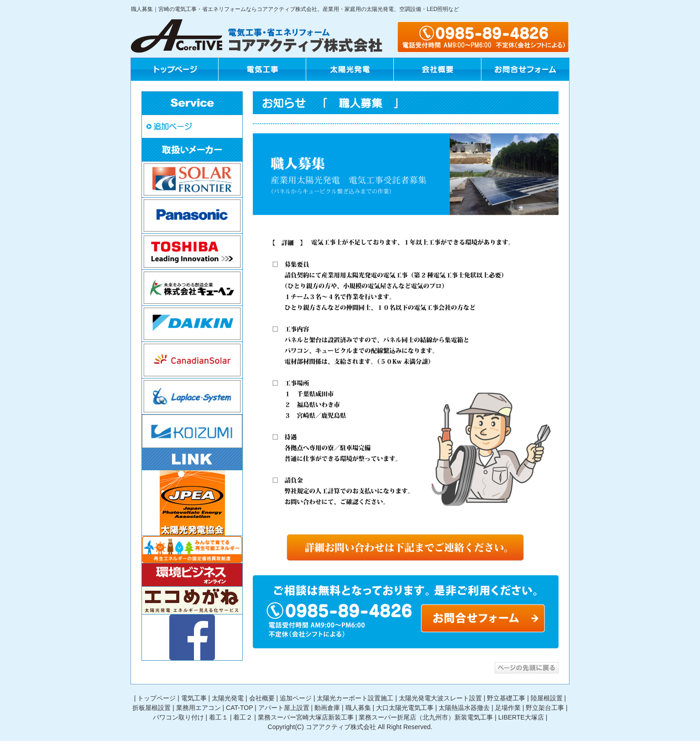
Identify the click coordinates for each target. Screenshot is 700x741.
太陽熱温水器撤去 (464, 708)
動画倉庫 (327, 708)
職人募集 (358, 708)
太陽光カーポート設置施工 (355, 698)
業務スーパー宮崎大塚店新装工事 (306, 717)
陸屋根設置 (547, 698)
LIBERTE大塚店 (521, 717)
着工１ (219, 717)
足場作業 (508, 708)
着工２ (243, 717)
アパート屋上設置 (284, 708)
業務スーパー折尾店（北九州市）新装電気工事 (426, 717)
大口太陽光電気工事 (405, 708)
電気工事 (194, 698)
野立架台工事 (545, 708)
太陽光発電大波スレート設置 (440, 698)
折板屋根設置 (151, 708)
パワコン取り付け (178, 717)
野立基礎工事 (506, 698)
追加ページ (296, 698)
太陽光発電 (228, 698)
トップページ (157, 698)
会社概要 (262, 698)
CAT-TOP (239, 708)
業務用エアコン (199, 708)
